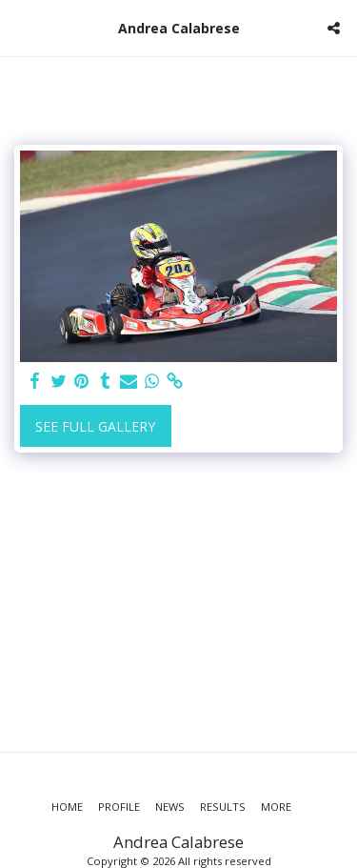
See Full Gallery (95, 426)
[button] (21, 27)
